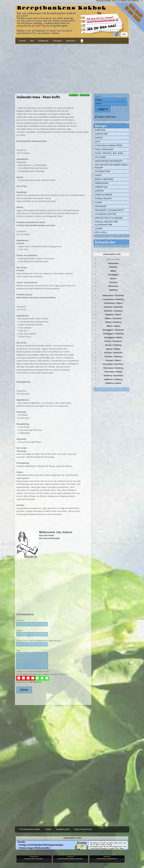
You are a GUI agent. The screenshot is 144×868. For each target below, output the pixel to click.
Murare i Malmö (113, 349)
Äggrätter (101, 134)
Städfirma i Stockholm (113, 376)
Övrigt (99, 138)
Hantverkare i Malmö (113, 303)
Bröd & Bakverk (104, 179)
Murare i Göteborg (113, 345)
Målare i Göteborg (113, 322)
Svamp (98, 203)
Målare (113, 271)
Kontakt (22, 41)
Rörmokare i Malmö (113, 372)
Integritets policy (63, 829)
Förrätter (101, 187)
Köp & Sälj (101, 232)
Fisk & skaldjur (104, 149)
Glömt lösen (111, 117)
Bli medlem (100, 117)
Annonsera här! (112, 254)
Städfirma (113, 290)
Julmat (99, 229)
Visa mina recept (46, 535)
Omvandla (57, 41)
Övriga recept (103, 199)
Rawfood (100, 130)
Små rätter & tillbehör (109, 218)
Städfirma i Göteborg (113, 379)
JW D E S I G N (35, 682)
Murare (113, 278)
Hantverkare (113, 263)
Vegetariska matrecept (109, 161)
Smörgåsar (102, 183)
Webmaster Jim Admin (56, 532)
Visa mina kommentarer (50, 538)
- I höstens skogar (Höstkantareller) (33, 848)
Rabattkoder (105, 242)
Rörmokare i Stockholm (113, 364)
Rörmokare (113, 286)
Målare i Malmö (113, 326)
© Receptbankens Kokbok (29, 829)
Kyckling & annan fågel (109, 146)
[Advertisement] (72, 68)
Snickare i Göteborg (113, 357)
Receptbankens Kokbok (62, 8)
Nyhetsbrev (71, 41)
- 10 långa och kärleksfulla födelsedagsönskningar (40, 845)
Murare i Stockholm (113, 341)
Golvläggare (113, 275)
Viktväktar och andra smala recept (112, 166)
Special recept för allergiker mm (106, 223)
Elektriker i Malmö (113, 315)
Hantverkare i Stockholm (113, 296)
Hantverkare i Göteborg (113, 299)
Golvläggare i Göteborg (113, 334)
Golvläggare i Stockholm (113, 330)
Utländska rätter (106, 214)
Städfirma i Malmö (113, 383)
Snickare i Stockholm (113, 353)
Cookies (48, 829)
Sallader (100, 157)
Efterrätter (102, 172)
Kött (98, 142)
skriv (32, 41)
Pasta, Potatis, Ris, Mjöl (109, 153)
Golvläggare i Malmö (113, 337)
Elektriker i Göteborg (113, 311)
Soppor (99, 191)
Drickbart (101, 206)
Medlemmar (43, 41)
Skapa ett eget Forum (83, 829)
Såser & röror (104, 195)
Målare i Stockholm (113, 318)
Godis (98, 175)
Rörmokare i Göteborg (113, 368)
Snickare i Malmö (113, 360)
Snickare (113, 282)
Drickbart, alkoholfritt (109, 210)
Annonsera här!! (72, 838)
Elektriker (113, 267)
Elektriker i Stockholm (113, 307)
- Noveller (21, 842)
